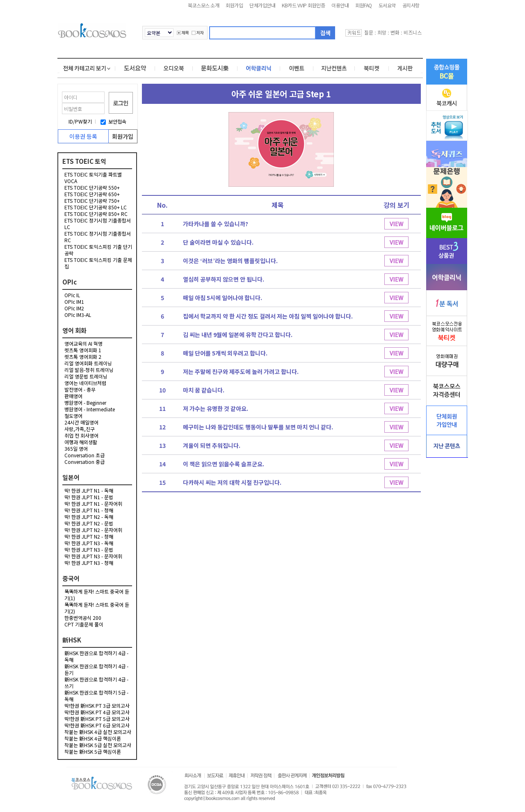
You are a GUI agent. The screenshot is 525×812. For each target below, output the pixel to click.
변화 (395, 32)
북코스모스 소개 (203, 5)
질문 (369, 32)
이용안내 (340, 5)
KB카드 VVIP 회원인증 (303, 5)
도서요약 (387, 5)
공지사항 (411, 5)
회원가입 (234, 5)
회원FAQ (364, 5)
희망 (382, 32)
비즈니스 (413, 32)
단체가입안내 (262, 5)
